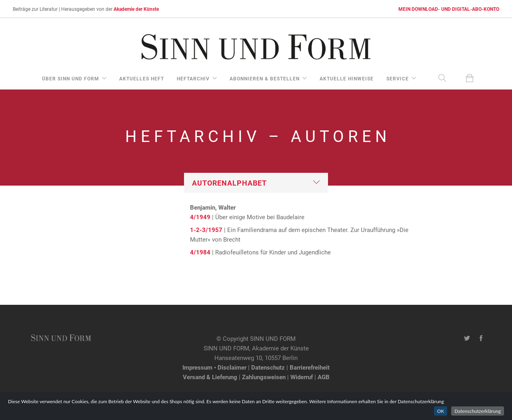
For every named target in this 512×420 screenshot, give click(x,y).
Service (398, 78)
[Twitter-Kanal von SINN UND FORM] (467, 338)
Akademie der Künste (136, 9)
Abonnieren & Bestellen (265, 78)
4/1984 (200, 252)
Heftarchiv (193, 78)
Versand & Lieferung (210, 377)
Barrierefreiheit (310, 367)
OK (441, 411)
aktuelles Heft (142, 78)
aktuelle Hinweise (347, 78)
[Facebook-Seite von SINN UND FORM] (481, 338)
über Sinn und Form (71, 78)
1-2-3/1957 (206, 230)
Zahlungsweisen (264, 377)
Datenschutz (268, 367)
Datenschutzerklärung (478, 411)
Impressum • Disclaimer (214, 367)
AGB (324, 377)
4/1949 (200, 217)
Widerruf (302, 377)
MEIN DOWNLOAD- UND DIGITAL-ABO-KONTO (449, 9)
